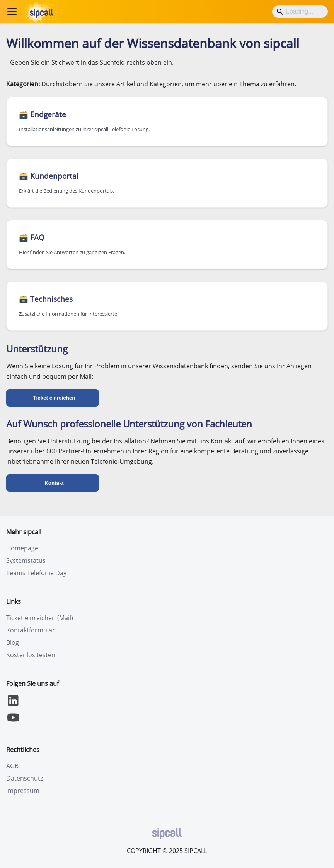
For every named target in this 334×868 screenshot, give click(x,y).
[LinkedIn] (13, 705)
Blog (13, 642)
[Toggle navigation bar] (12, 12)
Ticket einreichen (54, 398)
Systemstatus (26, 560)
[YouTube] (13, 722)
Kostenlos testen (31, 655)
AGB (12, 766)
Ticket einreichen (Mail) (40, 618)
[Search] (300, 12)
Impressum (23, 791)
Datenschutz (25, 778)
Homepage (22, 548)
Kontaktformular (31, 630)
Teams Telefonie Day (36, 573)
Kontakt (54, 483)
